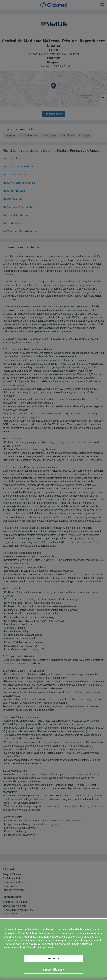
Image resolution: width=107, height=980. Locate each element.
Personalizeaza (53, 970)
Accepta (53, 958)
